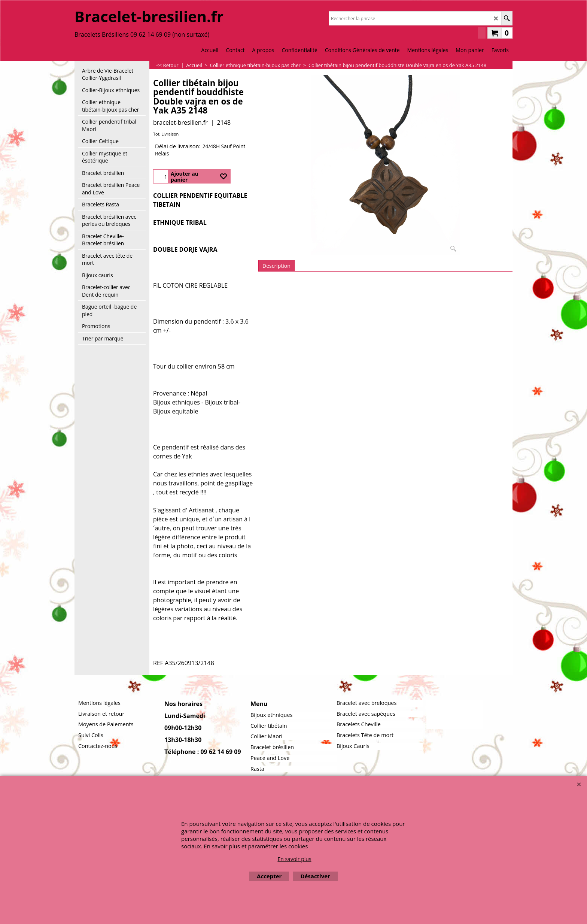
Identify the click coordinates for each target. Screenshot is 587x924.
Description (276, 266)
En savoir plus (294, 859)
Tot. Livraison (166, 134)
